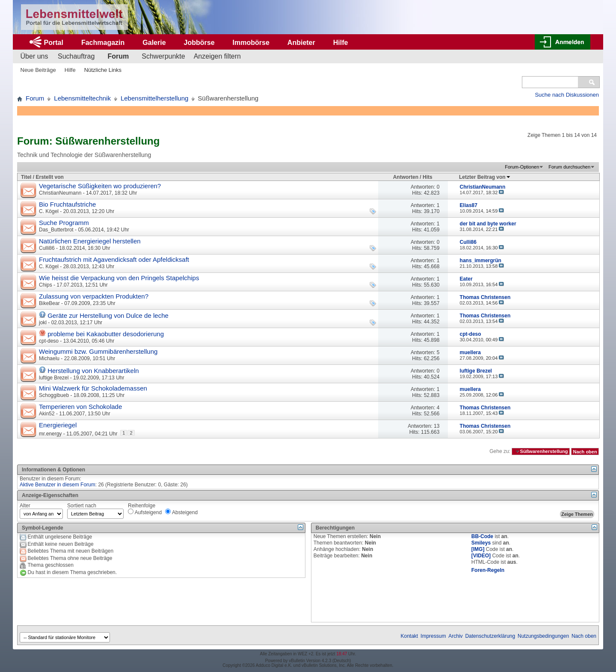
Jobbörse (199, 43)
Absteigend (181, 512)
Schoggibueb (54, 395)
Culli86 (47, 248)
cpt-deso (49, 341)
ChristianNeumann (60, 193)
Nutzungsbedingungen (543, 636)
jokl (43, 323)
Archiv (455, 636)
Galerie (154, 43)
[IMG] (478, 549)
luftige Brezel (54, 378)
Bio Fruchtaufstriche (67, 204)
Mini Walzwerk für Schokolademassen (93, 388)
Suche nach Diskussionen (567, 95)
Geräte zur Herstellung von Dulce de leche (108, 315)
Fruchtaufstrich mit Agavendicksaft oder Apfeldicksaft (114, 259)
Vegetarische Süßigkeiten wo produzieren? (100, 186)
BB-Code (482, 536)
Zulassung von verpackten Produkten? (94, 296)
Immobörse (251, 43)
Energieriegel (58, 425)
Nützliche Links (103, 70)
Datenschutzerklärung (490, 636)
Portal (54, 43)
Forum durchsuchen (569, 167)
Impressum (433, 636)
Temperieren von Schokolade (80, 407)
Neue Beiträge (38, 70)
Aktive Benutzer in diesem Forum (58, 485)
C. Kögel (49, 211)
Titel (26, 177)
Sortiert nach (82, 506)
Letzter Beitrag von (485, 177)
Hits (428, 177)
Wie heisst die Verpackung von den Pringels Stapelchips (119, 278)
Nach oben (585, 451)
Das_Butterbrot (56, 230)
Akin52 (47, 414)
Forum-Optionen (522, 167)
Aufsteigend (145, 512)
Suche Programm (64, 223)
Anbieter (301, 43)
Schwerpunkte (163, 56)
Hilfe (341, 43)
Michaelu (49, 358)
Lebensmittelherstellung (154, 98)
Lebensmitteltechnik (82, 98)
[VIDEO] (481, 556)
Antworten (406, 177)
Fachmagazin (103, 43)
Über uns (34, 56)
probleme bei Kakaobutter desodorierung (106, 334)
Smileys (481, 543)
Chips (46, 285)
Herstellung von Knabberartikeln (93, 371)
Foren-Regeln (488, 570)
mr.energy (50, 434)
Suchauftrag (76, 56)
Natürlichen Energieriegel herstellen (90, 241)
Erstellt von (49, 177)
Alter (25, 506)
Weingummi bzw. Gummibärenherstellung (98, 351)
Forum (118, 56)
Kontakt (410, 636)
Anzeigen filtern (217, 56)
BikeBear (49, 303)
